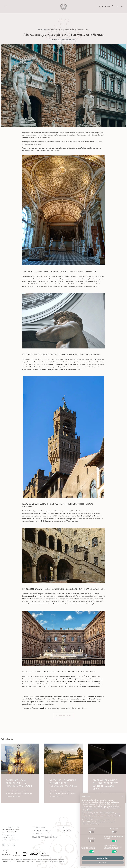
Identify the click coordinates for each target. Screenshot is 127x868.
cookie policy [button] (89, 810)
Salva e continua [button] (103, 858)
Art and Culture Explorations (64, 40)
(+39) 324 (9, 838)
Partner (5, 850)
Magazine (46, 30)
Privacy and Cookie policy (59, 861)
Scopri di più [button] (103, 862)
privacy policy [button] (106, 802)
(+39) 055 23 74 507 (9, 835)
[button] (123, 797)
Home (40, 30)
